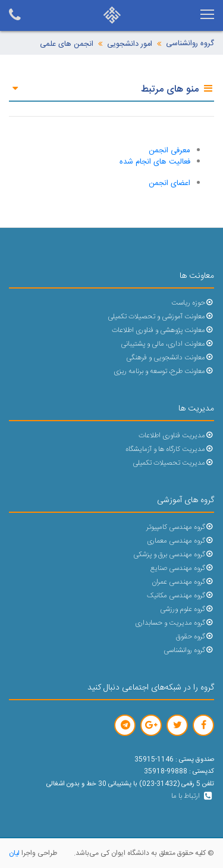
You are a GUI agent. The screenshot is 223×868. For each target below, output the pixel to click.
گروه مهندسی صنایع (182, 568)
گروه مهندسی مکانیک (180, 596)
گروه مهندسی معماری (180, 541)
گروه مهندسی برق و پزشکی (174, 555)
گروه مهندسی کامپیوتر (180, 527)
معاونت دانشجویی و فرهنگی (170, 358)
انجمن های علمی (67, 44)
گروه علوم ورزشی (187, 610)
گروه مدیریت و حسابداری (175, 623)
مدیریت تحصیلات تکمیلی (173, 463)
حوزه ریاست (193, 303)
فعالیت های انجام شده (155, 162)
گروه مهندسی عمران (183, 582)
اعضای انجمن (169, 183)
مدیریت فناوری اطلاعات (176, 436)
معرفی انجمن (169, 151)
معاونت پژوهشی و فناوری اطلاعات (163, 330)
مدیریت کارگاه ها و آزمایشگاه (170, 449)
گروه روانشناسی (190, 44)
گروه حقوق (195, 637)
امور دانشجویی (130, 44)
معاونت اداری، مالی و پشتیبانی (167, 344)
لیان (14, 853)
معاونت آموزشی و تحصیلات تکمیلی (161, 317)
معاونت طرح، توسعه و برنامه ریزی (164, 372)
